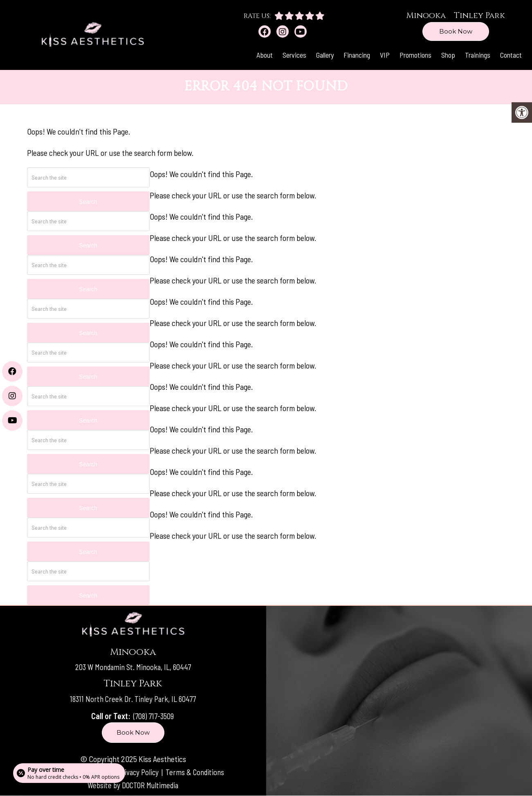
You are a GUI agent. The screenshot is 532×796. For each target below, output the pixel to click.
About (265, 55)
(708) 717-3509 (154, 716)
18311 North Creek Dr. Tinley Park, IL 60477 (133, 699)
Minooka (426, 15)
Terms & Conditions (197, 772)
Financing (357, 55)
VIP (385, 55)
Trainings (478, 55)
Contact (511, 55)
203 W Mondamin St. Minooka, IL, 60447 (133, 667)
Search (88, 245)
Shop (448, 55)
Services (294, 55)
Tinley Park (479, 15)
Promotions (415, 55)
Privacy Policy (139, 772)
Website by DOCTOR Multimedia (133, 785)
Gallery (325, 55)
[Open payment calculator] (70, 772)
